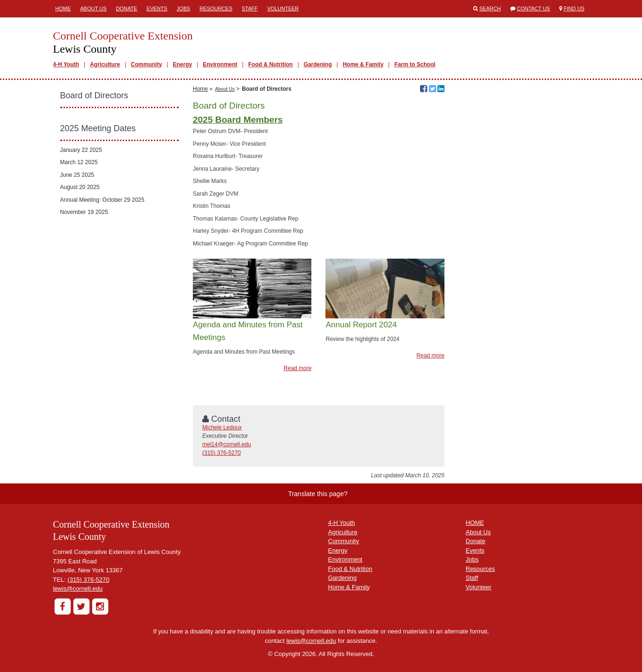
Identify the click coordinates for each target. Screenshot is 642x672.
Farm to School (415, 64)
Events (157, 8)
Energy (182, 64)
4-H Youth (66, 64)
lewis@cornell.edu (78, 589)
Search (490, 8)
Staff (250, 8)
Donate (127, 8)
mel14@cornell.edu (227, 444)
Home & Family (363, 64)
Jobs (184, 8)
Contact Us (534, 8)
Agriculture (105, 64)
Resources (216, 8)
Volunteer (283, 8)
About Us (94, 8)
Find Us (574, 8)
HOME (475, 523)
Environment (220, 64)
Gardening (318, 64)
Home (63, 8)
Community (146, 64)
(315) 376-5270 (222, 453)
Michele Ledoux (222, 427)
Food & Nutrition (271, 64)
